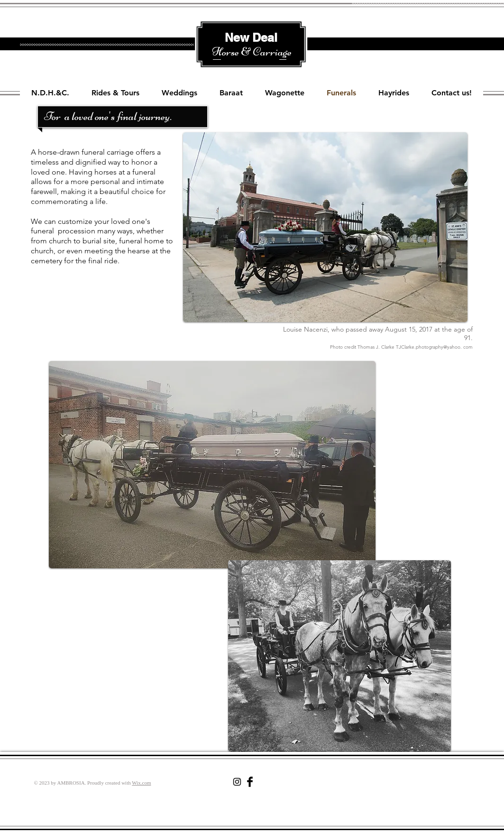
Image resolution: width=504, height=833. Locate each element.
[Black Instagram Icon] (237, 782)
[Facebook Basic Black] (250, 782)
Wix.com (141, 783)
